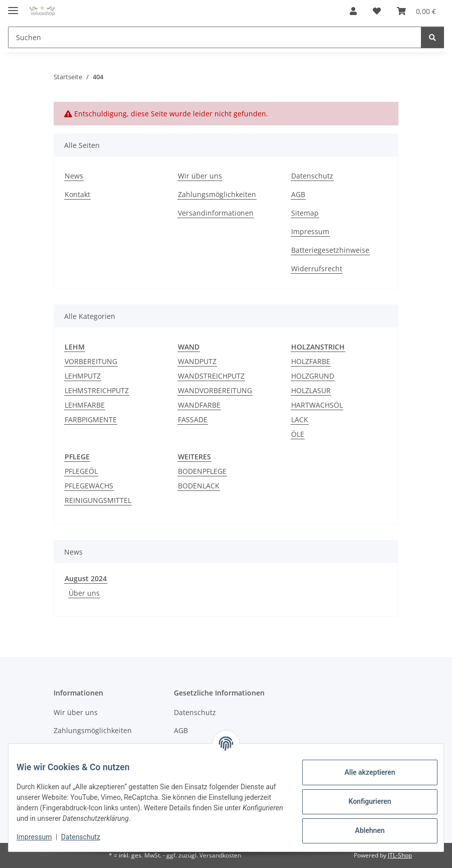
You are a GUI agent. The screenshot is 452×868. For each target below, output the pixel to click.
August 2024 (86, 578)
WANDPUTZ (197, 361)
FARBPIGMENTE (91, 419)
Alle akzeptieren (362, 772)
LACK (300, 419)
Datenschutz (89, 837)
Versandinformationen (216, 213)
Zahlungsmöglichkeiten (217, 194)
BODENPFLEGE (202, 471)
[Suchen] (432, 37)
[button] (353, 11)
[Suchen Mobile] (215, 37)
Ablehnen (362, 830)
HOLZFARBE (311, 361)
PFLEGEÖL (81, 471)
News (74, 176)
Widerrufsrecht (317, 269)
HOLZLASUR (311, 390)
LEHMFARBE (85, 405)
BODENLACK (199, 486)
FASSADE (193, 419)
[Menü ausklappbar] (13, 6)
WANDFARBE (199, 405)
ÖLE (298, 434)
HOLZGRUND (313, 376)
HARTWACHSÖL (317, 405)
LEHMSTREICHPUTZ (97, 390)
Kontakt (77, 194)
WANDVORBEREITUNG (215, 390)
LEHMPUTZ (83, 376)
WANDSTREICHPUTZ (211, 376)
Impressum (42, 837)
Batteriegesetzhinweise (330, 250)
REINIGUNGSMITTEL (98, 500)
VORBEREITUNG (91, 361)
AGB (298, 194)
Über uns (84, 593)
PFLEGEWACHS (89, 486)
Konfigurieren (362, 801)
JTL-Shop (400, 855)
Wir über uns (200, 176)
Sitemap (305, 213)
